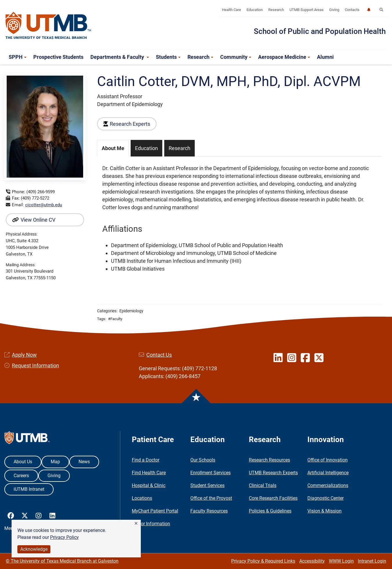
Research (276, 10)
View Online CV (34, 220)
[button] (136, 524)
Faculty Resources (209, 511)
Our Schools (203, 460)
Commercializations (328, 485)
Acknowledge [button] (34, 549)
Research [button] (200, 57)
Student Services (207, 485)
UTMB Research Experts (273, 473)
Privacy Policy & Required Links (263, 561)
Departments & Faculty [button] (120, 57)
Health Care (231, 10)
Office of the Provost (211, 498)
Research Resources (269, 460)
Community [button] (236, 57)
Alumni (325, 57)
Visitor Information (151, 524)
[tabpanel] (239, 219)
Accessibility (312, 561)
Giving (334, 10)
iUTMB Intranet (29, 489)
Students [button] (168, 57)
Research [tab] (179, 148)
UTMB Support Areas (307, 10)
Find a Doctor (146, 460)
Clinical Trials (263, 485)
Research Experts (127, 124)
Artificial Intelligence (328, 473)
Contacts (352, 10)
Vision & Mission (324, 511)
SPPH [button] (18, 57)
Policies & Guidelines (270, 511)
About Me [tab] (113, 148)
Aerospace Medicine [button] (284, 57)
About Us (23, 462)
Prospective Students (58, 57)
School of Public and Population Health (320, 31)
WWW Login (341, 561)
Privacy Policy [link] (64, 537)
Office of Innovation (328, 460)
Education (255, 10)
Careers (21, 476)
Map (55, 462)
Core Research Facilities (273, 498)
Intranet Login (372, 561)
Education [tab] (146, 148)
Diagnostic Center (326, 498)
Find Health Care (149, 473)
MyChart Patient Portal (155, 511)
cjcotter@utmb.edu (44, 205)
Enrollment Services (210, 473)
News (84, 462)
